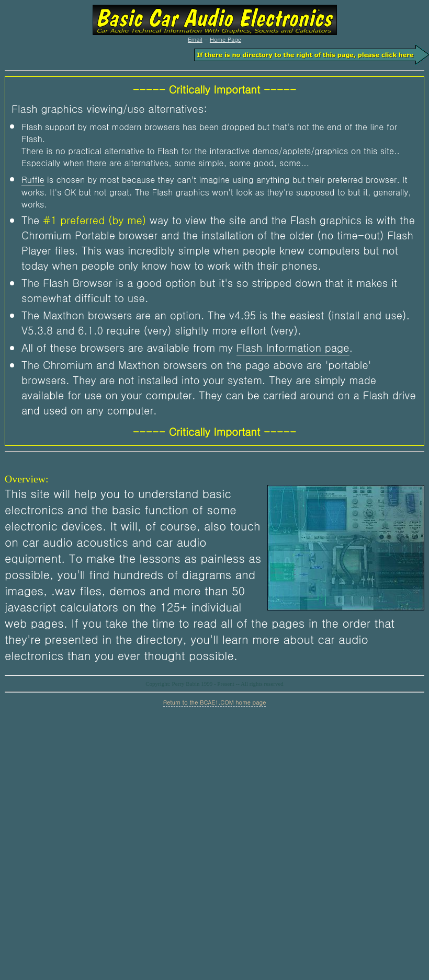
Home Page (225, 39)
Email (195, 39)
